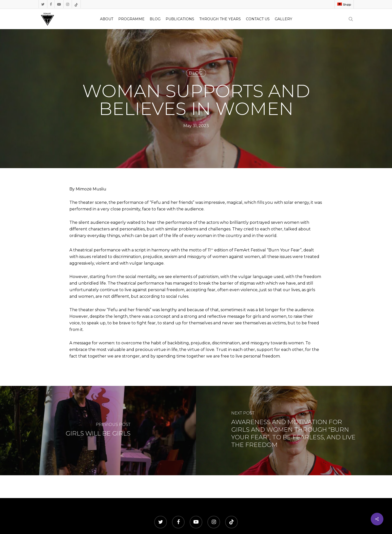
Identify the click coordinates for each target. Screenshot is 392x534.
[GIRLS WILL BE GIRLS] (98, 431)
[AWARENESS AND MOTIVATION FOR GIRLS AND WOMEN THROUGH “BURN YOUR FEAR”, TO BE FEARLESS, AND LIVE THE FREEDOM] (294, 431)
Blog (196, 73)
